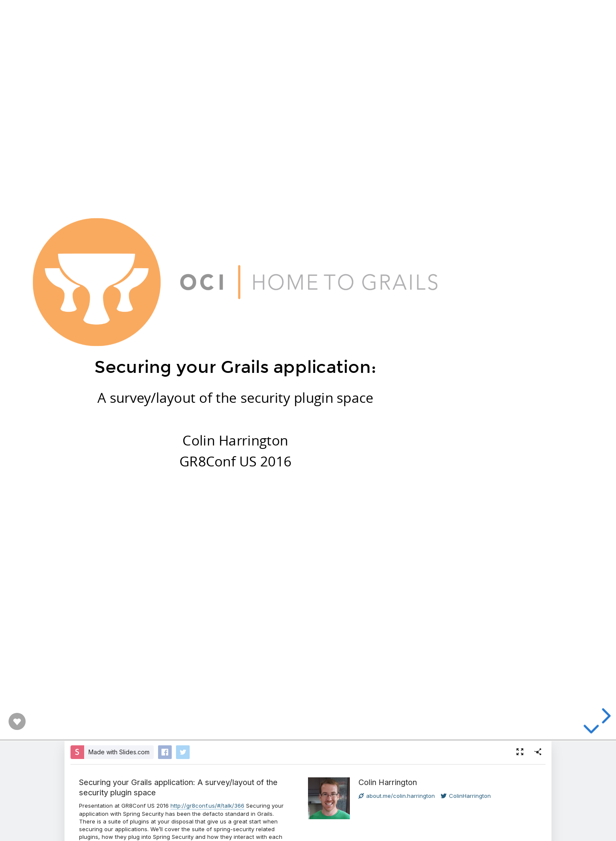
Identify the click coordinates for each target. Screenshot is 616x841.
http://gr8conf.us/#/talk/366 (207, 806)
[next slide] (605, 716)
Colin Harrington (388, 782)
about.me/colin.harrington (397, 796)
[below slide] (591, 735)
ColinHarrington (466, 796)
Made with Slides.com (119, 752)
